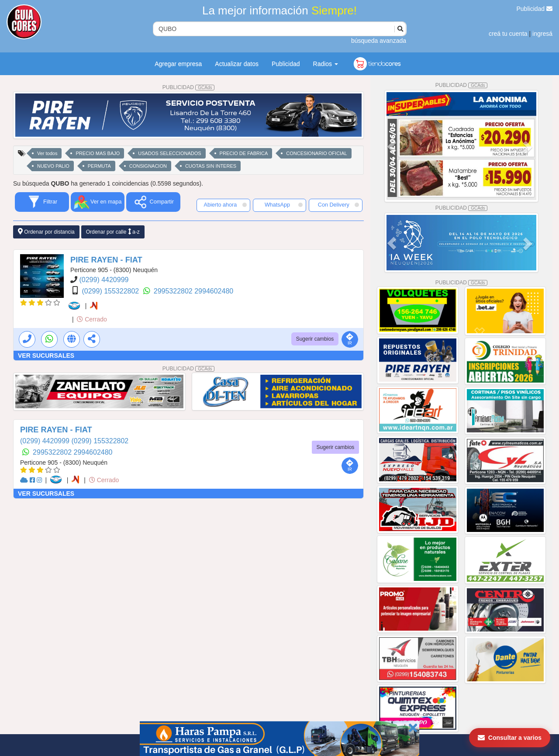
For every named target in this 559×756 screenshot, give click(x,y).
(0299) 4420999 (104, 280)
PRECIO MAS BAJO (98, 153)
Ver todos (47, 153)
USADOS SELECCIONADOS (169, 153)
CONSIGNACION (148, 166)
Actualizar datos (237, 64)
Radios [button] (326, 64)
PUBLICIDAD (189, 87)
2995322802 (174, 291)
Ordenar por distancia (46, 232)
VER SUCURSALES (46, 356)
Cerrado (92, 319)
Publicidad (535, 9)
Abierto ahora (225, 205)
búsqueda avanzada (379, 41)
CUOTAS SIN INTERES (211, 166)
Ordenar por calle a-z (113, 232)
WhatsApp (284, 205)
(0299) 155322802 (111, 291)
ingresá (542, 34)
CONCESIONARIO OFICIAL (316, 153)
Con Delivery (338, 205)
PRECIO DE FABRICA (244, 153)
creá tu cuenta (508, 34)
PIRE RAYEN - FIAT (106, 260)
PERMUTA (99, 166)
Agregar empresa (178, 64)
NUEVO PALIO (53, 166)
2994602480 (214, 291)
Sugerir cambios (315, 339)
